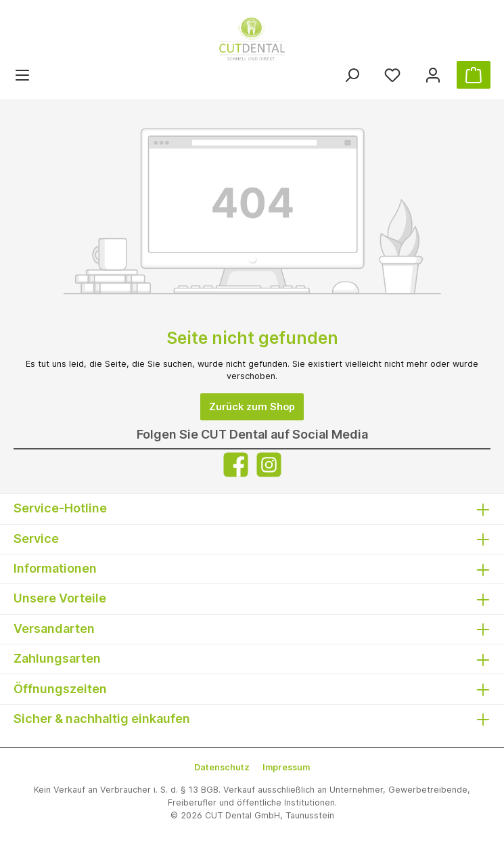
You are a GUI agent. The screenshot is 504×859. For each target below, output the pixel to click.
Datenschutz (222, 767)
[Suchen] (352, 75)
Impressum (286, 767)
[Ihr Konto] (433, 75)
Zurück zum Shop (252, 406)
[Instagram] (269, 465)
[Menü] (22, 75)
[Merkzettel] (392, 75)
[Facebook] (236, 465)
